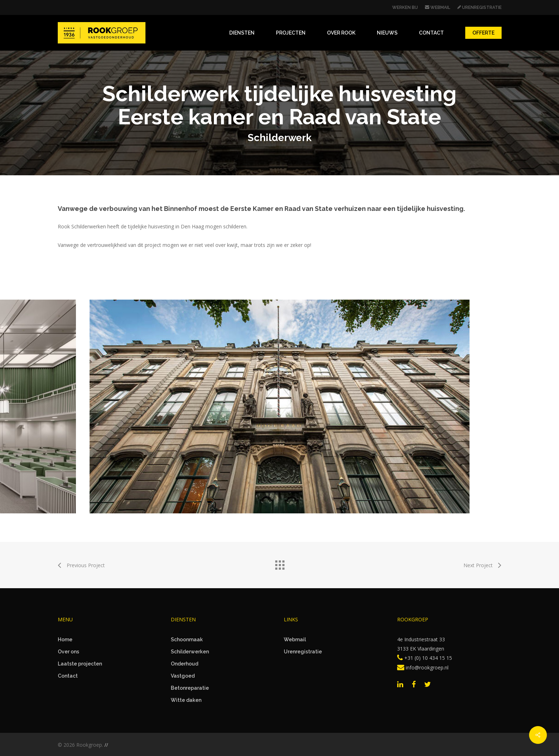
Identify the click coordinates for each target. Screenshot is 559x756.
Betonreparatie (190, 688)
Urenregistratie (303, 652)
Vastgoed (183, 676)
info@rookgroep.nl (423, 667)
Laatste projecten (80, 664)
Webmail (295, 640)
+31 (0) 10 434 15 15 (425, 658)
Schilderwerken (190, 652)
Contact (68, 676)
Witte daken (186, 700)
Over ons (68, 652)
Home (65, 640)
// (106, 745)
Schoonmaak (187, 640)
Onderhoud (184, 664)
